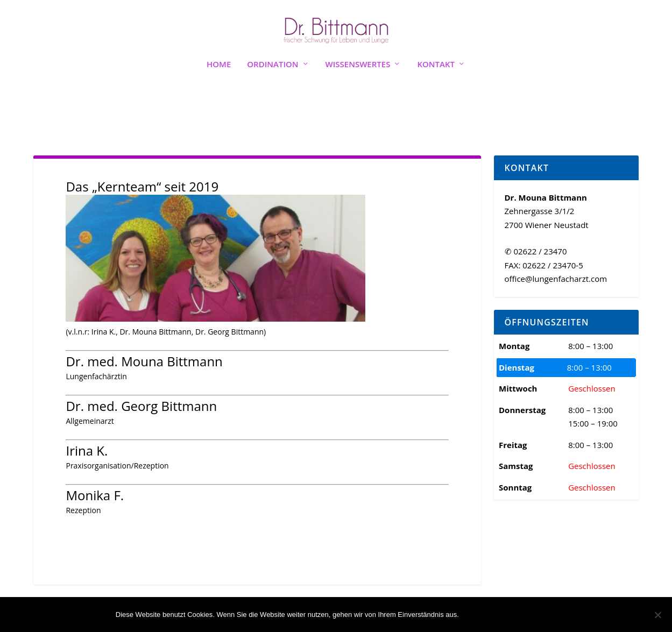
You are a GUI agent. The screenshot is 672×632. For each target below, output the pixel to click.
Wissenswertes (358, 102)
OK (476, 615)
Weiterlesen (525, 615)
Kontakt (436, 102)
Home (219, 102)
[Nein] (657, 615)
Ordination (273, 102)
